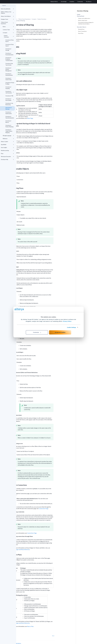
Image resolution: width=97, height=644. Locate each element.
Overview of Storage (8, 50)
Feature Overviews (9, 36)
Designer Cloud (7, 19)
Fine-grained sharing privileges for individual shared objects (86, 23)
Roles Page (46, 114)
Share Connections (82, 31)
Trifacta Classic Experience (7, 23)
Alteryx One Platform (7, 16)
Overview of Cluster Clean (9, 79)
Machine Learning (7, 150)
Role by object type (83, 20)
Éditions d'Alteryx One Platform (7, 13)
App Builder (7, 145)
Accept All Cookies (60, 332)
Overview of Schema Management (8, 69)
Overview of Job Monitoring (9, 104)
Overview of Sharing (8, 108)
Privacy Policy (67, 321)
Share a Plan (46, 622)
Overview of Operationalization (10, 117)
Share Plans (81, 33)
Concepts (8, 33)
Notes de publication (7, 9)
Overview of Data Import (10, 45)
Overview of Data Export (10, 41)
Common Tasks (8, 30)
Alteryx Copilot (7, 142)
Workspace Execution (7, 157)
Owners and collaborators (84, 18)
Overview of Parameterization (9, 54)
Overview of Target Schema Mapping (9, 131)
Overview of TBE (9, 96)
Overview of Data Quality (10, 100)
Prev (20, 631)
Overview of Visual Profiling (10, 83)
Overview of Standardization (9, 74)
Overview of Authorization (9, 113)
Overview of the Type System (9, 64)
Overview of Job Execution (10, 92)
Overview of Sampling (8, 88)
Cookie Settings (71, 327)
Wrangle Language (8, 136)
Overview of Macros (8, 122)
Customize (37, 332)
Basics (8, 27)
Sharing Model (81, 16)
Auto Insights (7, 148)
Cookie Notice (34, 639)
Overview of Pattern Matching (9, 126)
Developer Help (7, 159)
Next (69, 631)
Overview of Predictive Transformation (9, 59)
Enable (79, 14)
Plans (7, 154)
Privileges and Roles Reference (38, 545)
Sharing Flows (81, 29)
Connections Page (60, 504)
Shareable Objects (82, 27)
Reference (8, 139)
